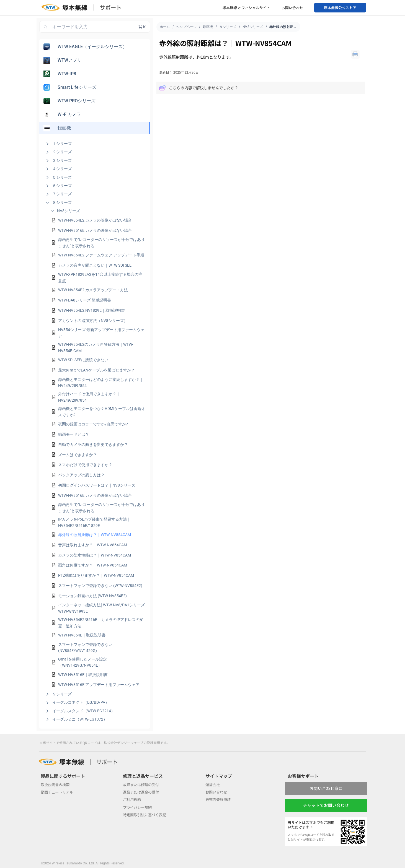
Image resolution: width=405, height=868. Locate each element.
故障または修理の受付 (142, 784)
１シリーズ (62, 144)
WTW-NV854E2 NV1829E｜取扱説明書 (91, 310)
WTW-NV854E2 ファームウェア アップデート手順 (101, 255)
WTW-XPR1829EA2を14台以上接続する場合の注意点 (100, 277)
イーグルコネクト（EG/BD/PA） (81, 702)
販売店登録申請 (219, 799)
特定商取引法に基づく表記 (146, 815)
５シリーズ (62, 177)
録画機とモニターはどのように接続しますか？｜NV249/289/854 (101, 383)
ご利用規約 (133, 799)
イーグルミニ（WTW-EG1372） (80, 719)
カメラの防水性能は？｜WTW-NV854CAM (95, 555)
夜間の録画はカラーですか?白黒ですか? (93, 424)
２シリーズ (62, 152)
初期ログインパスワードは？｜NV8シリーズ (97, 485)
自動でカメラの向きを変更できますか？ (93, 445)
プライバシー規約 (138, 807)
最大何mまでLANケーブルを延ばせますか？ (96, 370)
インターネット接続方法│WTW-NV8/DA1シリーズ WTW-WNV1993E (102, 608)
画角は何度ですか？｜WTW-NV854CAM (93, 565)
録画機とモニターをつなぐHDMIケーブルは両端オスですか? (102, 412)
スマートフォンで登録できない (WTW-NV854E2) (100, 586)
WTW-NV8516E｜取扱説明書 (83, 675)
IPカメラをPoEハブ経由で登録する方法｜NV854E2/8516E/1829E (94, 522)
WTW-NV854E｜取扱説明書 (82, 635)
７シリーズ (62, 194)
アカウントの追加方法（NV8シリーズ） (93, 321)
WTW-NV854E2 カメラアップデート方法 (93, 290)
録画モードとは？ (74, 434)
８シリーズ (62, 202)
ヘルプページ (186, 27)
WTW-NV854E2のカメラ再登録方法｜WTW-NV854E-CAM (96, 347)
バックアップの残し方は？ (81, 475)
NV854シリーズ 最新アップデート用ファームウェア (101, 333)
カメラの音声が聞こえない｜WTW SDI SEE (95, 265)
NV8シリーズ (69, 211)
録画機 (208, 27)
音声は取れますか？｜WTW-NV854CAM (93, 545)
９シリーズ (62, 694)
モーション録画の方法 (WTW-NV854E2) (92, 596)
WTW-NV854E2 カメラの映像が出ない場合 (95, 220)
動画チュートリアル (58, 792)
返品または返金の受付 (142, 792)
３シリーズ (62, 160)
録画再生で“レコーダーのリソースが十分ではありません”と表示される (101, 243)
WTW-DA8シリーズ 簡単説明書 (85, 300)
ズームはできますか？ (78, 455)
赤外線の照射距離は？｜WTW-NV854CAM (95, 535)
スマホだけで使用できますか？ (85, 465)
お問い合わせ (292, 8)
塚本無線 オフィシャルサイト (246, 8)
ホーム (165, 27)
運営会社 (213, 784)
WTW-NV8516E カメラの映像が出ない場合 (95, 230)
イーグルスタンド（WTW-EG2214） (84, 711)
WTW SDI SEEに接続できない (83, 360)
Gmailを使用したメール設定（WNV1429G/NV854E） (82, 662)
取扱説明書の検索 (56, 784)
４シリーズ (62, 169)
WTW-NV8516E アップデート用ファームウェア (99, 685)
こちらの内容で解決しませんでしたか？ (199, 88)
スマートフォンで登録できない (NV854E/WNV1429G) (85, 648)
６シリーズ (62, 186)
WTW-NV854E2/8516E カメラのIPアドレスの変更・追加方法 (101, 623)
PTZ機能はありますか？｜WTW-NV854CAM (96, 575)
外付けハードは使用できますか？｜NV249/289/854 (89, 397)
